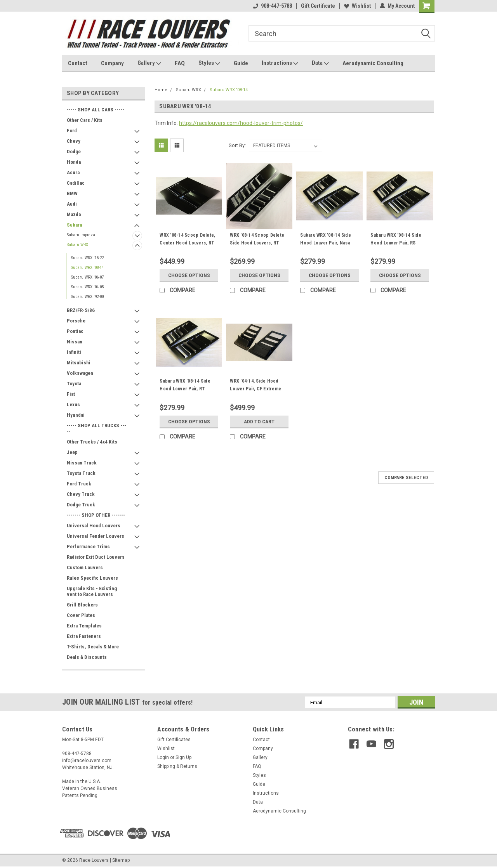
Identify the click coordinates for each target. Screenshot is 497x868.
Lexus (73, 405)
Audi (72, 204)
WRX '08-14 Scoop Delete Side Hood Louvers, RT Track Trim (257, 243)
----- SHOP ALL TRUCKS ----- (96, 428)
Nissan (75, 342)
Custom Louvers (85, 567)
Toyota (74, 384)
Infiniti (74, 352)
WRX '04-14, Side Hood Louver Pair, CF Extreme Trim (255, 389)
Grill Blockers (82, 605)
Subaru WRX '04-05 (87, 287)
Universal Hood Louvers (94, 526)
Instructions (280, 63)
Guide (241, 63)
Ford (72, 131)
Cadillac (76, 183)
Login (163, 757)
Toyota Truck (81, 473)
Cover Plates (81, 615)
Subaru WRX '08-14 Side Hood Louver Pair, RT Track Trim (185, 389)
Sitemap (121, 860)
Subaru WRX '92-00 (87, 297)
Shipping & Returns (177, 766)
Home (161, 90)
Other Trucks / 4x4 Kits (92, 442)
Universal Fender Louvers (96, 536)
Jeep (72, 452)
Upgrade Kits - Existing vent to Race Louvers (92, 591)
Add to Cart (259, 421)
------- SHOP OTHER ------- (96, 515)
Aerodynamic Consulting (373, 63)
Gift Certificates (174, 740)
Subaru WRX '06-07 (87, 277)
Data (320, 63)
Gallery (149, 63)
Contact (78, 63)
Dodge (74, 152)
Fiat (71, 394)
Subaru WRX (77, 245)
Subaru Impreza (81, 235)
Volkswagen (80, 373)
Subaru (75, 225)
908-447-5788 (273, 6)
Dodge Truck (81, 505)
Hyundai (76, 415)
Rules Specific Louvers (92, 578)
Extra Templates (84, 626)
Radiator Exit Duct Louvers (96, 557)
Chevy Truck (81, 494)
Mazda (74, 214)
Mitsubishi (79, 363)
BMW (72, 193)
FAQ (180, 63)
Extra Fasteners (84, 636)
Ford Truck (79, 484)
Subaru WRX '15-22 (87, 258)
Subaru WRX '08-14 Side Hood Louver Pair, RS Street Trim (396, 243)
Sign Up (183, 757)
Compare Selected (406, 478)
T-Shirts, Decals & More (93, 647)
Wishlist (357, 6)
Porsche (76, 321)
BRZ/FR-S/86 (81, 310)
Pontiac (75, 331)
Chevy (74, 141)
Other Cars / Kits (85, 120)
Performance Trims (88, 547)
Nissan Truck (82, 463)
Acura (73, 172)
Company (112, 63)
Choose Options (189, 275)
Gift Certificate (318, 6)
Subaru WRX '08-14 (87, 268)
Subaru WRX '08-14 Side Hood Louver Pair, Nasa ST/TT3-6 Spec (326, 243)
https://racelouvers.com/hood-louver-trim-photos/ (241, 123)
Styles (209, 63)
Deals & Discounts (87, 657)
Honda (74, 162)
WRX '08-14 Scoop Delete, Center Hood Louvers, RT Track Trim (187, 243)
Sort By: (237, 145)
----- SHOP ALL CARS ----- (96, 110)
